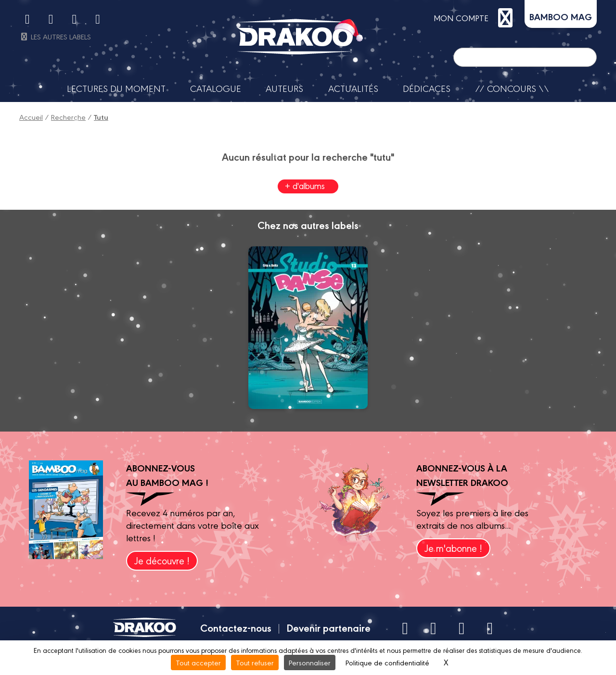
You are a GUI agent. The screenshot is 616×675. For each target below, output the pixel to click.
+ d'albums (305, 185)
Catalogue (216, 88)
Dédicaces (427, 88)
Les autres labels (55, 36)
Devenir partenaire (328, 627)
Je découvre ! (162, 560)
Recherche (68, 117)
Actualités (353, 88)
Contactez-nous (236, 627)
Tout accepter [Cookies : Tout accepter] (198, 662)
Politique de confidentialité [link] (387, 662)
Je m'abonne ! (453, 548)
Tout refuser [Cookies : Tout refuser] (255, 662)
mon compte (475, 18)
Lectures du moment (116, 88)
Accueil (31, 117)
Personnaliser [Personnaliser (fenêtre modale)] (310, 662)
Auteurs (284, 88)
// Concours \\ (512, 88)
